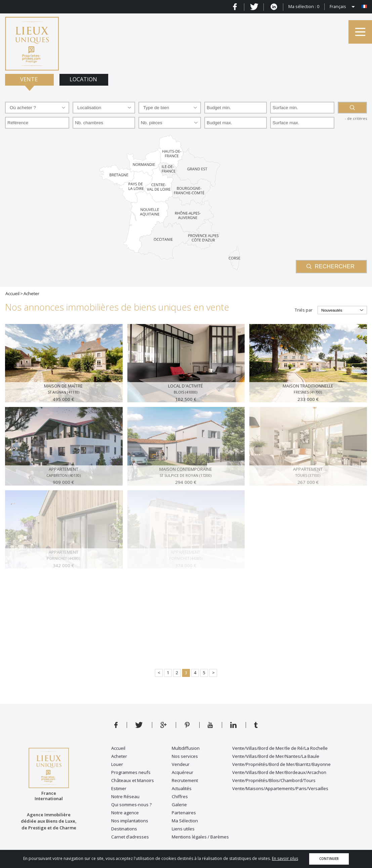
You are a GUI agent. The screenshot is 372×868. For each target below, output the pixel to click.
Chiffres (180, 796)
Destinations (124, 829)
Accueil (118, 748)
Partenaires (184, 813)
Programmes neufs (131, 772)
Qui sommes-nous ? (131, 805)
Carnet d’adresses (130, 837)
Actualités (182, 788)
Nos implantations (130, 821)
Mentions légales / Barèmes (200, 837)
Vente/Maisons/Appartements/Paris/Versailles (280, 788)
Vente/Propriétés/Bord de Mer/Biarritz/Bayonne (281, 764)
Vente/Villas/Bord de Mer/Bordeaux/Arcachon (279, 772)
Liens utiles (183, 829)
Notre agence (125, 813)
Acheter (119, 756)
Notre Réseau (125, 796)
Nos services (185, 756)
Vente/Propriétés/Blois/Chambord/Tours (274, 780)
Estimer (119, 788)
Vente (30, 79)
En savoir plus (285, 858)
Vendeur (181, 764)
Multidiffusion (186, 748)
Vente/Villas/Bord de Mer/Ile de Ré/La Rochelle (280, 748)
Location (84, 79)
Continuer (329, 859)
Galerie (179, 805)
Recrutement (185, 780)
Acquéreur (182, 772)
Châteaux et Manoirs (133, 780)
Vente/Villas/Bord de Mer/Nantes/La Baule (276, 756)
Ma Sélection (185, 821)
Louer (117, 764)
